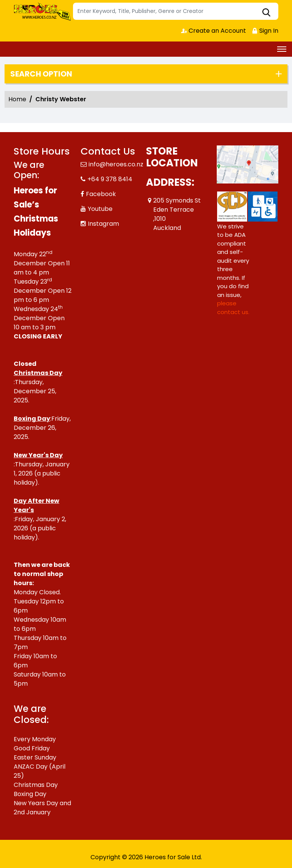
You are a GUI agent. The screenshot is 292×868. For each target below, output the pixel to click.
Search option (41, 74)
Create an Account (213, 31)
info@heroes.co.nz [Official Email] (116, 164)
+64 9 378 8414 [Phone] (110, 179)
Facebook (101, 194)
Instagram (103, 224)
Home (17, 99)
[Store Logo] (42, 11)
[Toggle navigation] (282, 49)
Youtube (100, 209)
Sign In (265, 31)
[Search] (176, 11)
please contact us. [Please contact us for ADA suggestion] (233, 308)
